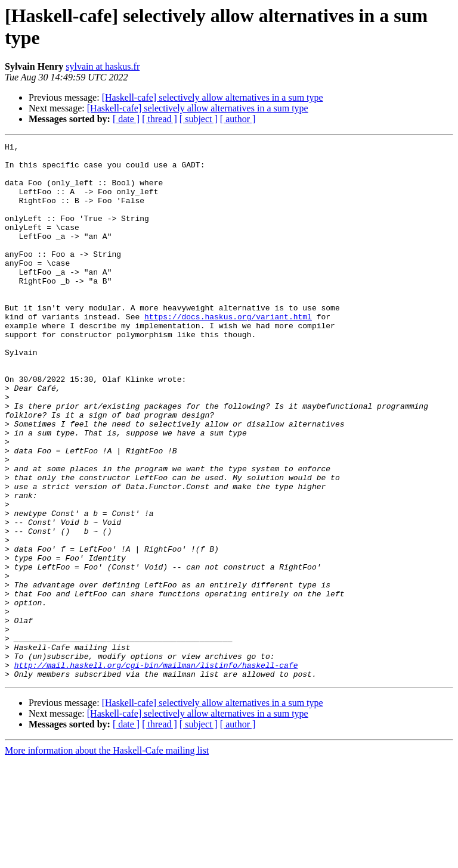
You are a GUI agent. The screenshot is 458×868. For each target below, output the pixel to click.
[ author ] (238, 119)
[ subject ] (199, 119)
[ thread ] (160, 119)
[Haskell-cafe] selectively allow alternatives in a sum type (213, 97)
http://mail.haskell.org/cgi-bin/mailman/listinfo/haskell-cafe (156, 770)
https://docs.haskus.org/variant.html (228, 352)
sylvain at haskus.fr (103, 66)
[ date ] (126, 119)
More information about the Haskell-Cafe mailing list (107, 858)
